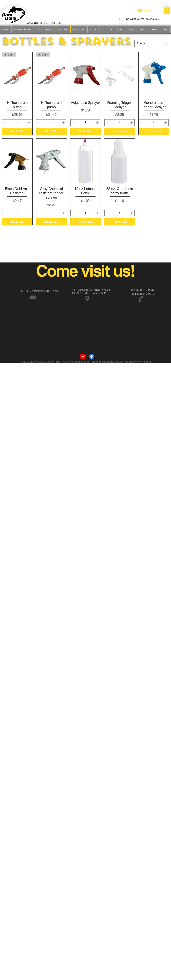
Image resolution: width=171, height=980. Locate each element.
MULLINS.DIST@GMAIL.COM (40, 291)
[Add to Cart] (17, 131)
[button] (96, 29)
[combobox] (152, 43)
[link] (167, 10)
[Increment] (30, 123)
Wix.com (145, 362)
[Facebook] (92, 356)
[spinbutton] (17, 123)
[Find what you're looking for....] (143, 19)
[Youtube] (83, 356)
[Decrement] (5, 123)
